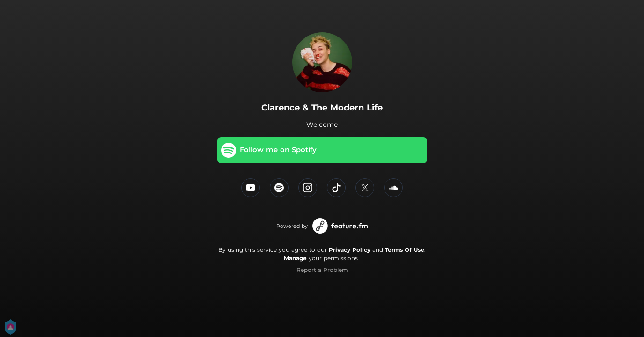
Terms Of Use (405, 250)
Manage (295, 258)
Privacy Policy (350, 250)
